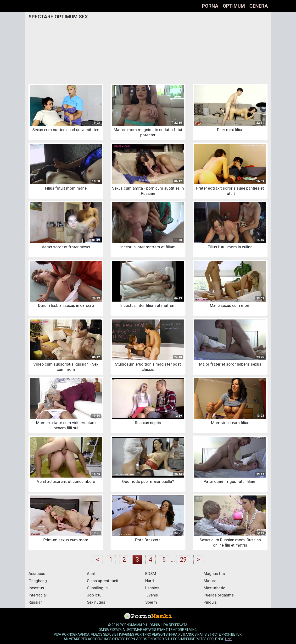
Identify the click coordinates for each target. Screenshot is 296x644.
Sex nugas (96, 602)
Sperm (151, 602)
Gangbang (38, 581)
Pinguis (210, 602)
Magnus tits (214, 574)
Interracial (38, 595)
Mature (210, 581)
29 (183, 560)
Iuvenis (152, 595)
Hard (150, 581)
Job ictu (94, 595)
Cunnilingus (97, 588)
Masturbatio (215, 588)
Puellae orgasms (219, 595)
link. (229, 639)
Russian (36, 602)
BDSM (151, 574)
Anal (91, 574)
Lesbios (152, 588)
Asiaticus (37, 574)
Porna (210, 6)
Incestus (36, 588)
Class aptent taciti (103, 581)
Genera (259, 6)
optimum (234, 6)
